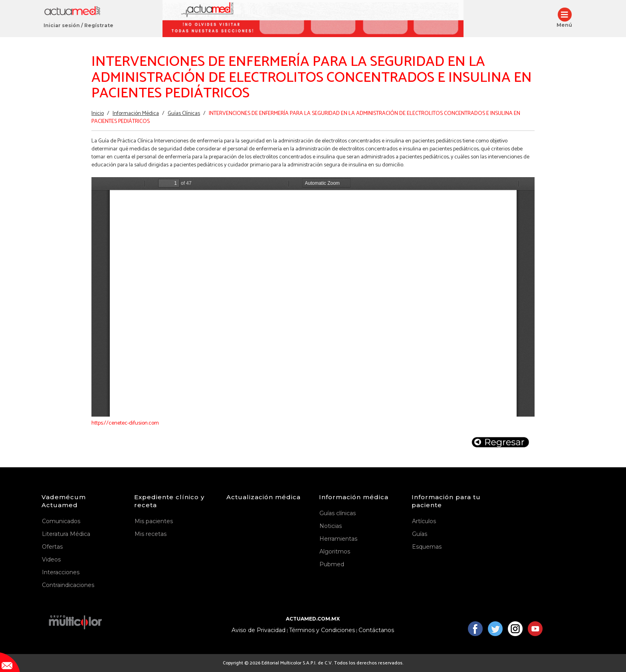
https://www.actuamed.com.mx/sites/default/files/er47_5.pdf (313, 297)
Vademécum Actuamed (64, 501)
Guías (420, 534)
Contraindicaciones (68, 585)
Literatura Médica (66, 534)
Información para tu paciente (446, 501)
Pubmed (332, 564)
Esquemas (427, 547)
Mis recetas (151, 534)
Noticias (331, 526)
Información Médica (136, 114)
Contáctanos (376, 630)
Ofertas (52, 547)
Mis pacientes (154, 521)
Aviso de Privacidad (259, 630)
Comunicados (61, 521)
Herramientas (338, 539)
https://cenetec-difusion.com (125, 423)
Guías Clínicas (184, 114)
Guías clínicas (338, 513)
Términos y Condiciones (322, 630)
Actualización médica (263, 497)
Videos (51, 559)
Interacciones (61, 572)
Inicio (98, 114)
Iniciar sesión (62, 25)
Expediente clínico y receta (169, 501)
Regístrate (99, 25)
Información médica (354, 497)
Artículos (424, 521)
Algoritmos (335, 551)
